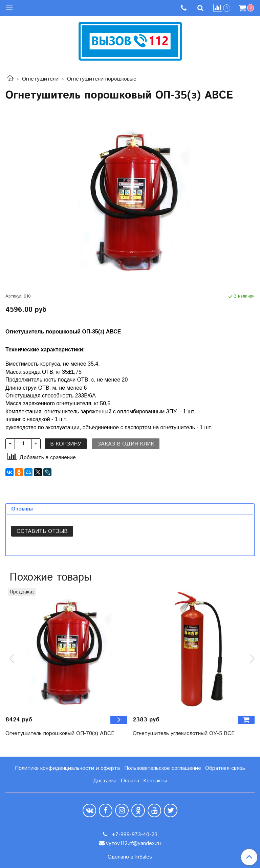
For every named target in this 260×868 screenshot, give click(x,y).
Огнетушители (40, 79)
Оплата (130, 781)
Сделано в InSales (130, 857)
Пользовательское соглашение (163, 768)
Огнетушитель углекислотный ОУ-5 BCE (184, 733)
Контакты (155, 781)
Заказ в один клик (126, 444)
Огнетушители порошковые (102, 79)
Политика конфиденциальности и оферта (67, 768)
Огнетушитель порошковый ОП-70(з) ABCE (60, 733)
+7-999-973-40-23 (134, 835)
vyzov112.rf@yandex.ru (133, 843)
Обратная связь (225, 768)
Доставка (105, 781)
